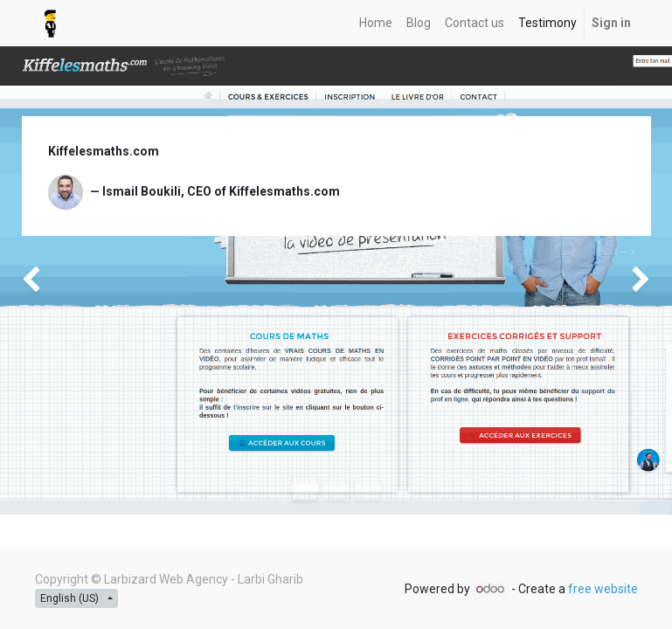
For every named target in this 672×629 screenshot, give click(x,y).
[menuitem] (376, 23)
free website (603, 589)
